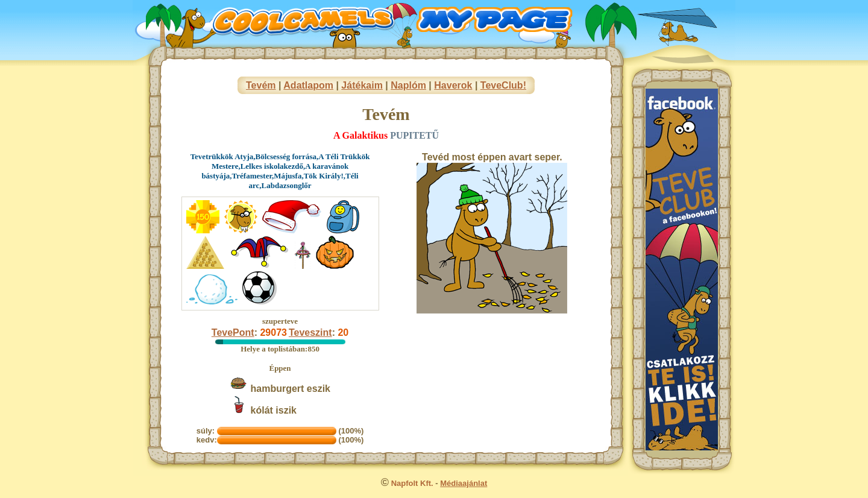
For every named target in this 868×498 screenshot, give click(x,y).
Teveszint (310, 333)
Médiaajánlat (464, 483)
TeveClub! (503, 85)
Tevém (261, 85)
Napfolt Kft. (412, 483)
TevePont (233, 333)
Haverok (453, 85)
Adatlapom (308, 85)
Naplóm (408, 85)
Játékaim (362, 85)
